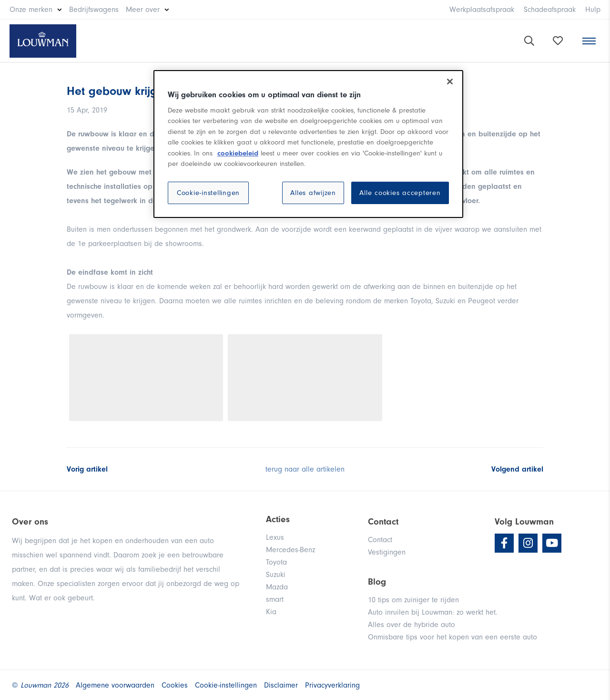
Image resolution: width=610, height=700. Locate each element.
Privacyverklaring (332, 685)
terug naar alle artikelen (305, 469)
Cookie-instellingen (208, 193)
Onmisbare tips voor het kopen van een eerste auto (452, 637)
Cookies (175, 685)
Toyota (276, 562)
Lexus (275, 537)
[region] (308, 144)
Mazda (277, 587)
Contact (380, 540)
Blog (377, 582)
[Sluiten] (450, 82)
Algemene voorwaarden (115, 685)
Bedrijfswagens (94, 10)
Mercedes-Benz (290, 550)
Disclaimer (281, 685)
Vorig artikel (87, 469)
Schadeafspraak (550, 10)
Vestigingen (387, 552)
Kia (271, 612)
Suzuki (276, 575)
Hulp (593, 10)
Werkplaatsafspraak (482, 10)
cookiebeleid (238, 153)
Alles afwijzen (313, 193)
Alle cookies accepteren (400, 193)
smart (275, 599)
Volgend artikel (517, 469)
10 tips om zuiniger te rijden (413, 600)
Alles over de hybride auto (412, 625)
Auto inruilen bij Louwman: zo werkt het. (433, 612)
